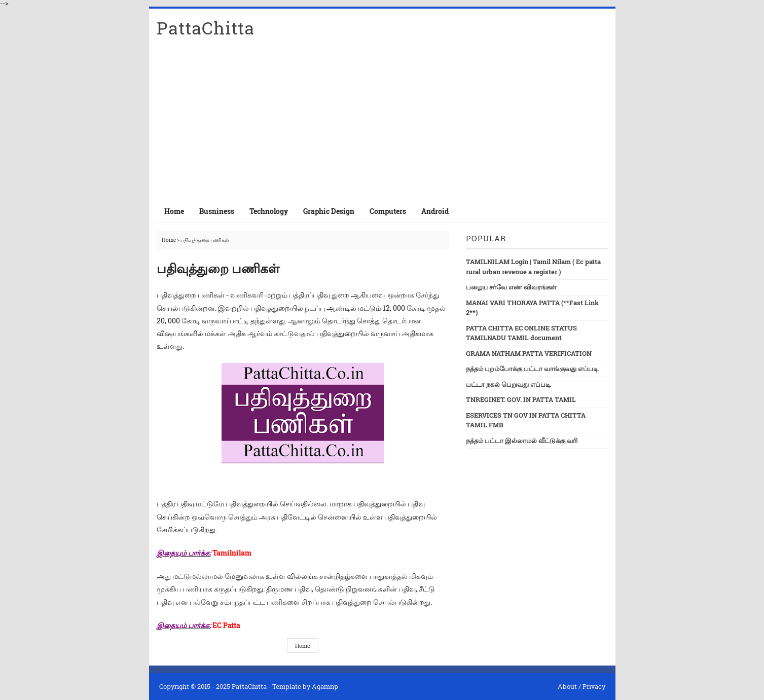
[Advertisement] (382, 124)
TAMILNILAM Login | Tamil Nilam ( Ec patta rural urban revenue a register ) (533, 267)
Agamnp (325, 686)
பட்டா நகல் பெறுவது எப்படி (508, 384)
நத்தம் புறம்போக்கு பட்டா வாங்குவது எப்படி (532, 369)
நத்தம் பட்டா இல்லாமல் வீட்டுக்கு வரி (522, 440)
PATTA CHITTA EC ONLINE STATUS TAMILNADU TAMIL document (521, 333)
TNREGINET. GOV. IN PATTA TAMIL (521, 399)
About (567, 686)
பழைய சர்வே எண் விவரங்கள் (511, 287)
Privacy (594, 686)
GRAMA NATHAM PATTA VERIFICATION (529, 353)
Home (174, 211)
